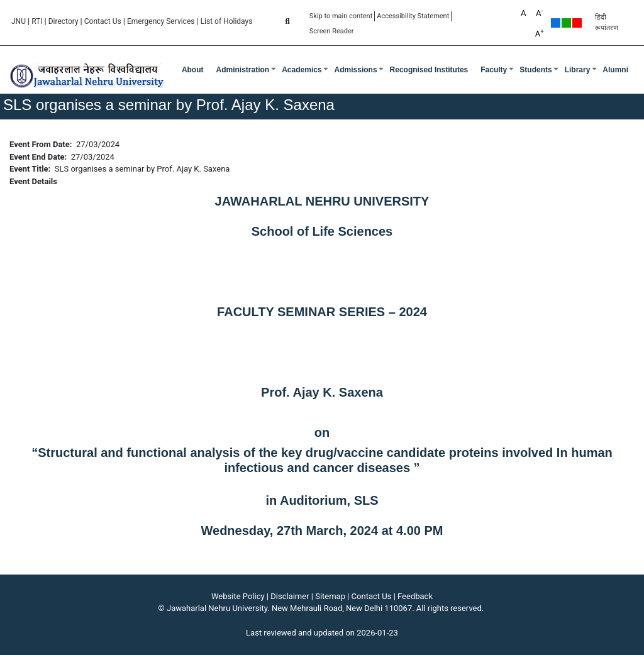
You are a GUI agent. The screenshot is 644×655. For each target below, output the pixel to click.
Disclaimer (290, 596)
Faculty (494, 70)
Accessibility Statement (413, 16)
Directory (64, 21)
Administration (243, 70)
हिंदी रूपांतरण (607, 23)
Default (556, 23)
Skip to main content (341, 16)
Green (566, 23)
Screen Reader (332, 31)
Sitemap (330, 596)
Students (536, 70)
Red (577, 23)
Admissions (356, 70)
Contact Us (103, 21)
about (193, 70)
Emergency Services (161, 21)
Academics (302, 70)
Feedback (415, 596)
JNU (19, 21)
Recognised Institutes (429, 70)
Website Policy (238, 596)
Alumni (615, 70)
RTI (37, 21)
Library (578, 70)
